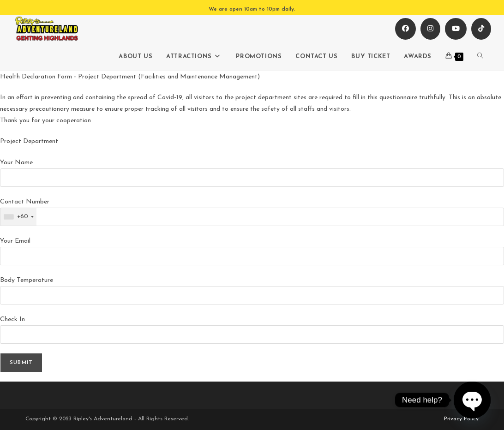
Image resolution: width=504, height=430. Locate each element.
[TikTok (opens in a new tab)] (481, 29)
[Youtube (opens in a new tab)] (456, 29)
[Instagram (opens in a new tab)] (430, 29)
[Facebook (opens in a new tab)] (405, 29)
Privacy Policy (461, 419)
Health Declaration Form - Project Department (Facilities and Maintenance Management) (130, 77)
